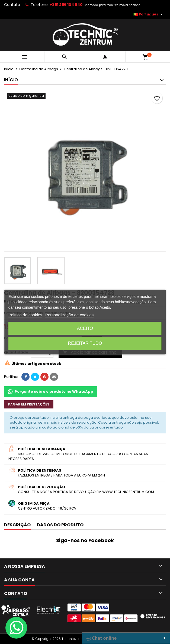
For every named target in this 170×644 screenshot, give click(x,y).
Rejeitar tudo (85, 343)
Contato (12, 5)
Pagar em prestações (29, 404)
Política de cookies (25, 315)
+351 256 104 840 (66, 5)
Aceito (85, 328)
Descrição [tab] (17, 525)
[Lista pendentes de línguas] (149, 14)
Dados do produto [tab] (60, 525)
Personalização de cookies (69, 315)
